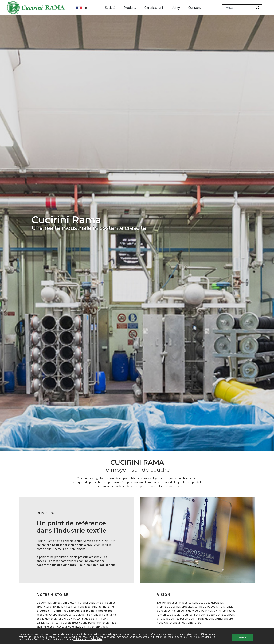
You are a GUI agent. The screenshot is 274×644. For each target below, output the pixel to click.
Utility (167, 8)
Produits (121, 8)
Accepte (243, 637)
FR (64, 8)
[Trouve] (238, 8)
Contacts (186, 8)
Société (101, 8)
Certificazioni (145, 8)
